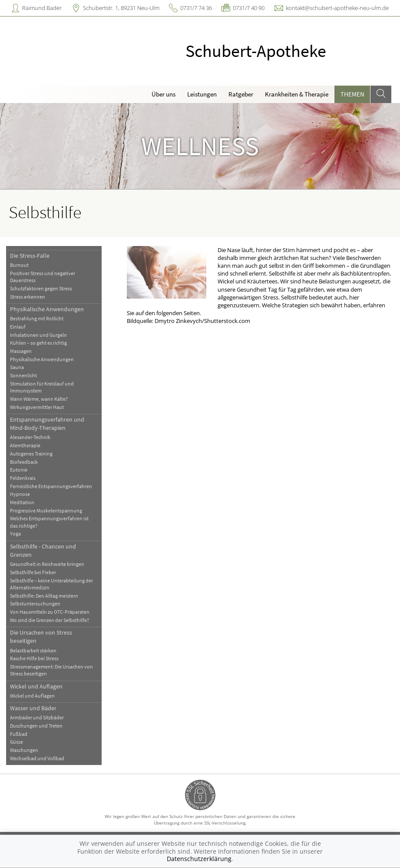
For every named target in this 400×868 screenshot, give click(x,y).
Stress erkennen (28, 297)
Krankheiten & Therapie (297, 94)
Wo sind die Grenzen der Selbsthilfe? (50, 620)
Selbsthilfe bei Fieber (33, 572)
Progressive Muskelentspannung (46, 510)
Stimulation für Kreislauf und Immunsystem (42, 387)
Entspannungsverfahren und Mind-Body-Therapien (47, 424)
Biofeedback (24, 462)
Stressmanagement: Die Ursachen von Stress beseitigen (51, 670)
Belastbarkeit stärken (33, 650)
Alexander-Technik (30, 437)
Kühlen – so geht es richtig (38, 343)
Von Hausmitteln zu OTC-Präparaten (50, 612)
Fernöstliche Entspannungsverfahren (51, 486)
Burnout (19, 265)
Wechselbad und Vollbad (37, 758)
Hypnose (20, 494)
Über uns (164, 94)
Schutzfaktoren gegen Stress (41, 288)
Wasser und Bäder (33, 708)
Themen (352, 94)
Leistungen (202, 94)
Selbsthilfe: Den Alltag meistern (44, 596)
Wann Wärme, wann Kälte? (39, 399)
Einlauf (18, 327)
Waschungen (24, 750)
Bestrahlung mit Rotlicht (37, 318)
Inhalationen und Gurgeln (38, 335)
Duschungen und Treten (36, 726)
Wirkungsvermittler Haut (37, 407)
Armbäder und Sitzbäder (37, 717)
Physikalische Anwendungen (47, 309)
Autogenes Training (31, 454)
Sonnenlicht (23, 375)
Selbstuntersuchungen (35, 604)
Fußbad (19, 734)
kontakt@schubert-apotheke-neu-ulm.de (337, 8)
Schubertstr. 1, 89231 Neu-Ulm (121, 8)
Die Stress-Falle (30, 256)
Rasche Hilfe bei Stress (34, 658)
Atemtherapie (25, 445)
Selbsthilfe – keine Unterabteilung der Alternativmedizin (51, 584)
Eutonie (19, 470)
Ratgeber (241, 94)
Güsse (17, 742)
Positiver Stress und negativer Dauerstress (43, 277)
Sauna (17, 367)
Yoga (15, 534)
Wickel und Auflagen (36, 686)
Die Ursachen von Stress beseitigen (41, 637)
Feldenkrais (23, 478)
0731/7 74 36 (196, 8)
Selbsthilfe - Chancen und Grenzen (43, 550)
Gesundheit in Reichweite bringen (47, 564)
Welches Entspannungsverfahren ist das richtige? (49, 522)
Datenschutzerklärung (199, 859)
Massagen (21, 351)
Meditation (22, 502)
